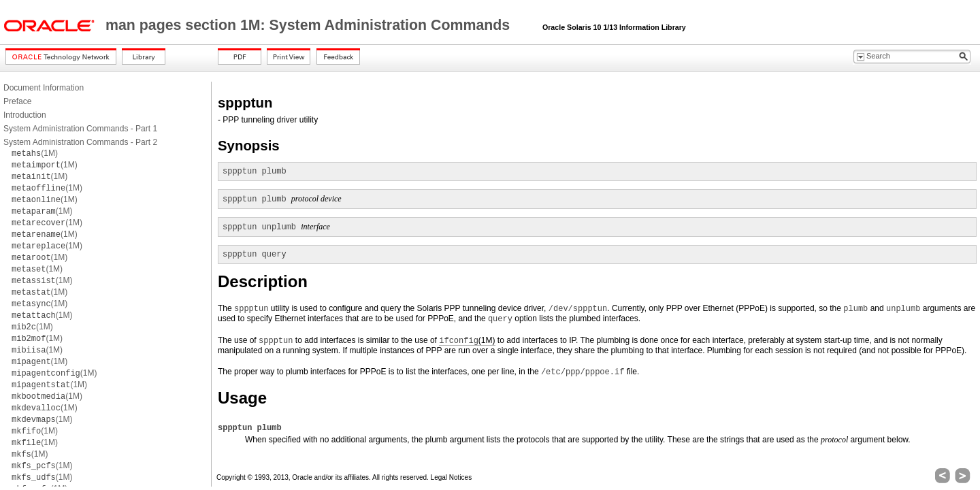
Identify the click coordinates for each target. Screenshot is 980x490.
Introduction (25, 115)
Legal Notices (452, 477)
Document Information (44, 88)
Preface (17, 101)
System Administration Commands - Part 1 (80, 129)
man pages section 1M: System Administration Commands (310, 25)
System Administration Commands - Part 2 (80, 142)
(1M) (35, 153)
